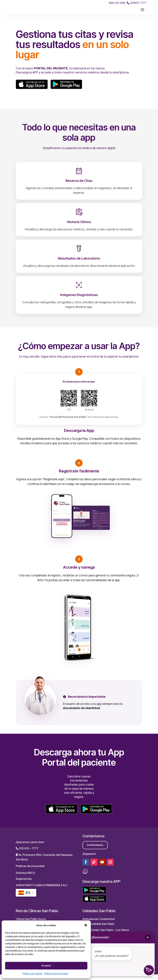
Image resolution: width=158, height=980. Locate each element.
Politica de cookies (33, 973)
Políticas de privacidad (56, 973)
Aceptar (46, 965)
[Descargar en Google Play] (66, 90)
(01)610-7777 (136, 3)
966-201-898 (117, 3)
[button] (86, 925)
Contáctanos (95, 851)
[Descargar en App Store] (32, 90)
